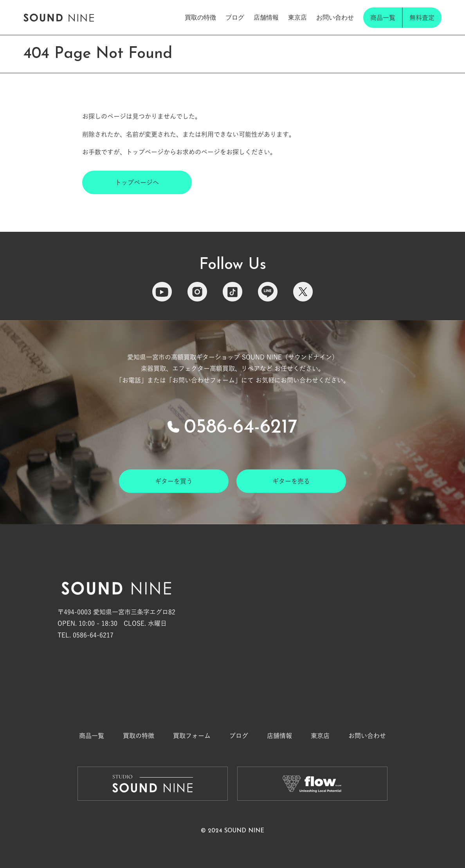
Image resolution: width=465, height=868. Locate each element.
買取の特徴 (200, 17)
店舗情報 (266, 17)
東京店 (297, 17)
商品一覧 (383, 18)
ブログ (235, 17)
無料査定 (422, 18)
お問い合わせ (335, 17)
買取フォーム (192, 736)
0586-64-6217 (241, 428)
